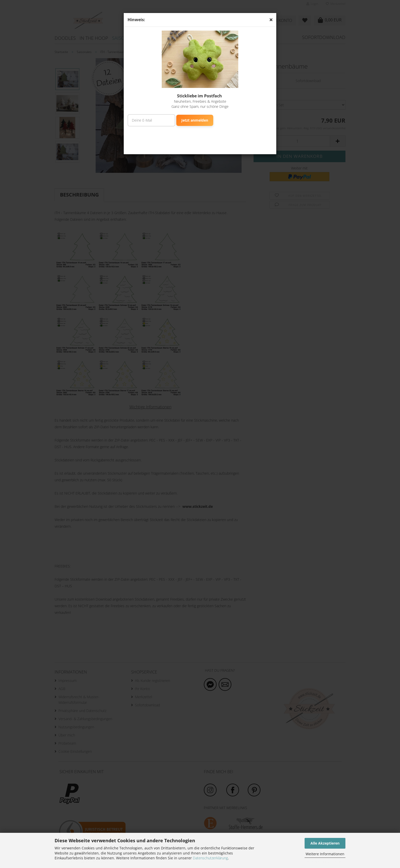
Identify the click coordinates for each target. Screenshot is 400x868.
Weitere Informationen (325, 854)
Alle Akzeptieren (325, 843)
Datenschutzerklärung (210, 858)
